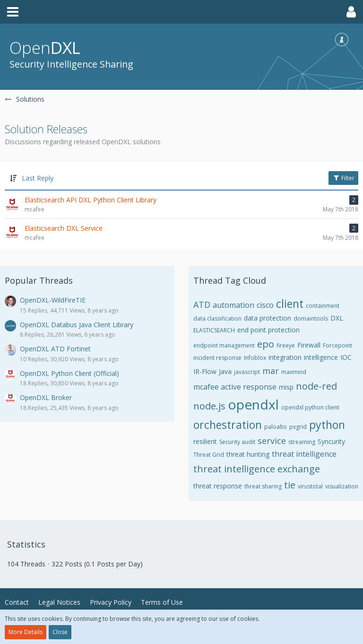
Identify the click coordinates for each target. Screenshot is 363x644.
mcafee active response (235, 387)
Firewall (309, 345)
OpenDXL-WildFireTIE (53, 300)
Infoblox (255, 358)
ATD (202, 305)
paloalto (276, 427)
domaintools (311, 318)
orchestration (228, 425)
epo (266, 344)
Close (60, 632)
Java (225, 371)
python (327, 425)
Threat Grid (209, 455)
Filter (343, 178)
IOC (346, 357)
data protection (268, 318)
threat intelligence (304, 454)
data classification (217, 318)
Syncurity (331, 441)
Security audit (237, 442)
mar (271, 371)
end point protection (268, 330)
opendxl (253, 404)
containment (323, 306)
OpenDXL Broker (46, 397)
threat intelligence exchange (257, 469)
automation (233, 305)
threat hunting (248, 454)
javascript (247, 372)
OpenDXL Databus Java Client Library (77, 325)
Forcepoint (337, 345)
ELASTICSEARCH (214, 330)
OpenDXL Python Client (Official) (69, 373)
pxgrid (298, 427)
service (272, 441)
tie (290, 485)
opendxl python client (310, 407)
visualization (342, 486)
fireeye (286, 345)
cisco (265, 305)
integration (285, 357)
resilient (205, 441)
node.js (209, 406)
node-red (316, 386)
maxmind (294, 372)
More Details (26, 632)
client (290, 304)
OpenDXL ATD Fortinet (55, 349)
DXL (337, 318)
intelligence (321, 357)
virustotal (310, 486)
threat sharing (263, 486)
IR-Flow (205, 371)
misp (286, 387)
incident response (217, 358)
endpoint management (224, 345)
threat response (218, 486)
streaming (302, 442)
